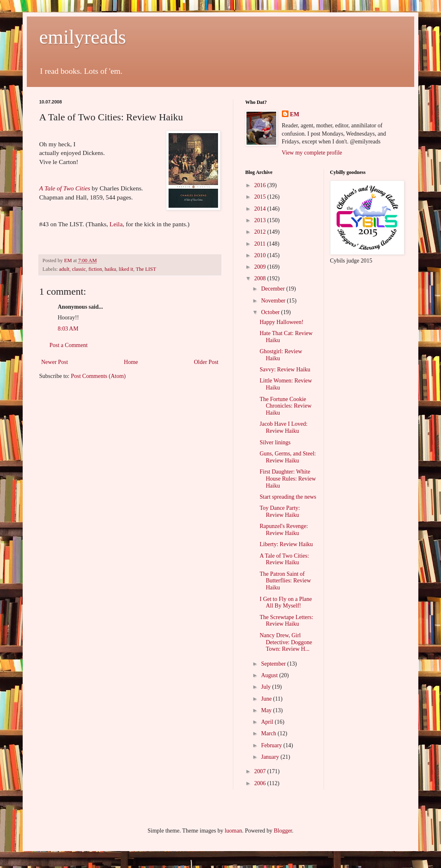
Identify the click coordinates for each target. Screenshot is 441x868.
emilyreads (83, 37)
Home (131, 362)
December (273, 289)
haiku (110, 269)
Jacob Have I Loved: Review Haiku (284, 427)
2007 (261, 771)
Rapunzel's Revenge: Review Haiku (284, 530)
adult (64, 269)
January (271, 757)
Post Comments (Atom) (98, 376)
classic (79, 269)
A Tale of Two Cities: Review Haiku (284, 559)
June (267, 699)
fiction (95, 269)
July (266, 687)
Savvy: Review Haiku (285, 369)
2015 (261, 197)
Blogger (283, 831)
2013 (261, 220)
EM (295, 114)
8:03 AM (68, 329)
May (267, 710)
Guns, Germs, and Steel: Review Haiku (288, 457)
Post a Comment (69, 345)
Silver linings (275, 442)
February (272, 745)
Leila (116, 224)
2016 (261, 185)
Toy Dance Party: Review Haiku (280, 511)
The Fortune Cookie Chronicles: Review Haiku (286, 406)
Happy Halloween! (281, 322)
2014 (261, 209)
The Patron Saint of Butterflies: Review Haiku (285, 581)
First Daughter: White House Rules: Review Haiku (288, 479)
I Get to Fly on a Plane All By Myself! (286, 603)
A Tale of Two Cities (65, 188)
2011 (261, 244)
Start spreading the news (288, 497)
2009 (261, 267)
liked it (126, 269)
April (268, 722)
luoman (233, 831)
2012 (261, 232)
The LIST (146, 269)
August (270, 675)
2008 (261, 278)
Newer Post (55, 362)
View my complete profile (312, 153)
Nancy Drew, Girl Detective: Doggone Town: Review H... (286, 642)
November (274, 301)
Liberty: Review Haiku (286, 544)
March (269, 733)
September (274, 664)
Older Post (206, 362)
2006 (261, 783)
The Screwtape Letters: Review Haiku (286, 621)
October (271, 312)
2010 (261, 255)
